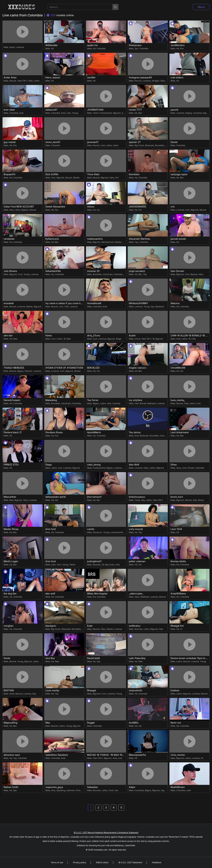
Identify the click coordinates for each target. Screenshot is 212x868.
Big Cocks (139, 145)
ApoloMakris (94, 432)
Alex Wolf (134, 465)
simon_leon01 (53, 142)
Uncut (125, 242)
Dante (7, 658)
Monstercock (108, 242)
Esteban (175, 690)
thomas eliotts (178, 561)
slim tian (8, 336)
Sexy (178, 468)
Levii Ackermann (180, 432)
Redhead (152, 403)
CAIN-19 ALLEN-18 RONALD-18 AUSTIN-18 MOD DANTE (190, 336)
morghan (9, 626)
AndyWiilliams (178, 594)
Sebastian (93, 787)
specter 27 (135, 142)
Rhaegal (92, 690)
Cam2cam (108, 274)
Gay (153, 307)
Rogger (91, 723)
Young (75, 113)
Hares (49, 336)
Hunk (12, 694)
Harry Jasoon (53, 78)
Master (76, 178)
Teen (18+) (22, 81)
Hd (52, 49)
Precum (138, 81)
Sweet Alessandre (55, 207)
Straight (156, 81)
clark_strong (94, 465)
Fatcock (28, 371)
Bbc (140, 113)
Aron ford (51, 529)
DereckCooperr (12, 400)
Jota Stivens (10, 271)
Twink (95, 113)
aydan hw (92, 45)
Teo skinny (135, 432)
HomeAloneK (94, 303)
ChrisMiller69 (178, 368)
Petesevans (135, 45)
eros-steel (9, 110)
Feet (30, 81)
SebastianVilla (53, 271)
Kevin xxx (176, 723)
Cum (103, 145)
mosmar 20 (93, 271)
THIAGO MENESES (14, 368)
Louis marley (52, 690)
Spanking (61, 790)
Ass (116, 790)
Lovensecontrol (118, 532)
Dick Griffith (52, 174)
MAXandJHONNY (138, 303)
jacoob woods (178, 239)
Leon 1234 (176, 529)
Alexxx (91, 207)
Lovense (20, 47)
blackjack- (51, 626)
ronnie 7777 (135, 110)
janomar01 (93, 142)
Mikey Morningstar (97, 594)
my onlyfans (136, 400)
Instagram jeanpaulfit (140, 78)
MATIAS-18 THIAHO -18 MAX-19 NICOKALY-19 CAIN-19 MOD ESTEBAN (106, 755)
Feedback (157, 862)
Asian (116, 145)
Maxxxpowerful (137, 755)
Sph (136, 49)
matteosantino (95, 239)
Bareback (160, 307)
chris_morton (178, 755)
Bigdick (25, 210)
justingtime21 (94, 561)
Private (191, 468)
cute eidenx (177, 78)
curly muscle (136, 529)
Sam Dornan (177, 271)
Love (184, 468)
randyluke (9, 239)
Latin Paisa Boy (137, 658)
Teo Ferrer (93, 400)
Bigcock (117, 113)
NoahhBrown (178, 787)
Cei (98, 210)
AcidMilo (134, 723)
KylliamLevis (52, 239)
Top (136, 242)
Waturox (175, 303)
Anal (21, 113)
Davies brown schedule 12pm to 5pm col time (190, 658)
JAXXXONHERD (138, 207)
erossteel (9, 303)
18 (64, 339)
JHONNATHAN (95, 110)
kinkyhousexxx (137, 497)
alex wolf (50, 594)
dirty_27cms (94, 336)
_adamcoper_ (136, 594)
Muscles (97, 565)
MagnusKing (11, 723)
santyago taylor (179, 174)
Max (48, 723)
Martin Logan (11, 561)
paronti (174, 110)
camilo (91, 529)
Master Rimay (11, 529)
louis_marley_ (178, 400)
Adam (132, 787)
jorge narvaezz (137, 271)
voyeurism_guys (54, 787)
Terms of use (57, 862)
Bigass (20, 371)
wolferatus (135, 626)
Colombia (101, 49)
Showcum (97, 532)
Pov (182, 49)
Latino (109, 145)
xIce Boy (50, 658)
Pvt (117, 178)
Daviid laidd (93, 658)
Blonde (143, 403)
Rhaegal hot (177, 626)
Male (6, 47)
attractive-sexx (12, 755)
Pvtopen (80, 790)
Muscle (13, 81)
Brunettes (160, 145)
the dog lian (10, 594)
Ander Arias (10, 78)
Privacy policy (80, 862)
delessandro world (55, 497)
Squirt (12, 47)
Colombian (119, 274)
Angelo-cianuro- (138, 368)
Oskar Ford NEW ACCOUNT (19, 207)
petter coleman (137, 561)
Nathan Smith (11, 787)
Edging (189, 113)
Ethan (174, 465)
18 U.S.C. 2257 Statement (130, 862)
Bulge (119, 339)
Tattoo (72, 565)
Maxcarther (10, 497)
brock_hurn (177, 497)
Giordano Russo (54, 432)
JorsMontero (178, 45)
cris (173, 207)
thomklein (134, 174)
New (11, 210)
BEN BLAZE (93, 368)
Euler (90, 626)
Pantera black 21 (13, 432)
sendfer (91, 78)
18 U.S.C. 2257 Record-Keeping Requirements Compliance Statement (106, 833)
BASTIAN (9, 690)
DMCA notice (102, 862)
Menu (201, 7)
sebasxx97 (51, 110)
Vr (181, 629)
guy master (10, 142)
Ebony (201, 500)
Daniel (174, 142)
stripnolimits (135, 690)
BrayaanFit (9, 174)
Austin (132, 336)
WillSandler (52, 45)
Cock (111, 790)
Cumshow (198, 113)
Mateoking (51, 400)
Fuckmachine (106, 113)
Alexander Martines (139, 239)
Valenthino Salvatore (57, 755)
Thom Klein (93, 174)
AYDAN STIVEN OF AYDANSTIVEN (64, 368)
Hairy (163, 81)
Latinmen (71, 790)
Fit (202, 758)
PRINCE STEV (11, 465)
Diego (49, 465)
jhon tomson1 (94, 497)
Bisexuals (149, 145)
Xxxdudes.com (101, 850)
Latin (69, 113)
